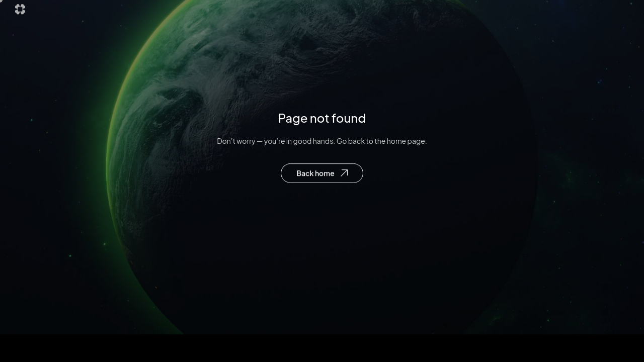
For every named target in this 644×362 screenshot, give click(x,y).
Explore (304, 13)
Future (349, 13)
